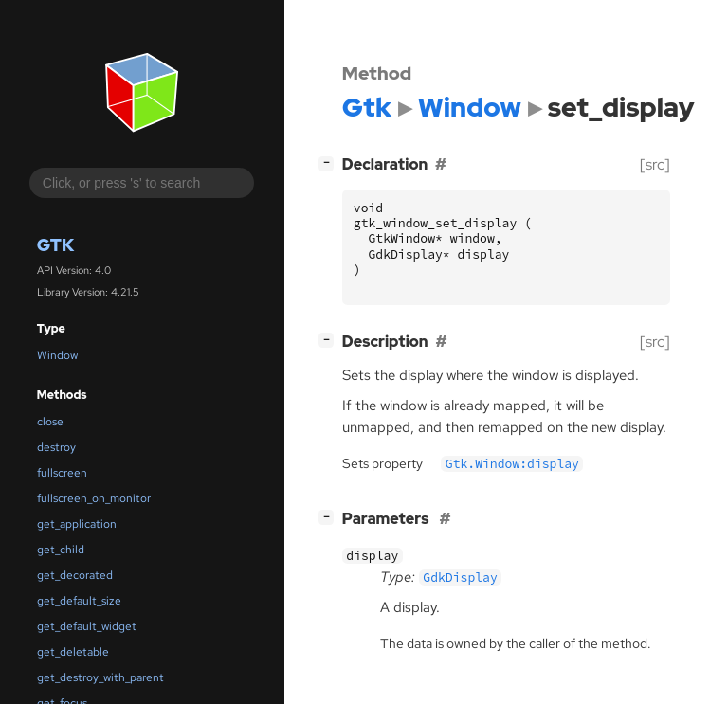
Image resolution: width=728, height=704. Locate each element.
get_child (61, 550)
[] (330, 162)
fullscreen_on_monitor (94, 498)
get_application (77, 524)
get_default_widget (87, 626)
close (50, 422)
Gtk (55, 245)
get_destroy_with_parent (100, 677)
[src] (655, 164)
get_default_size (79, 601)
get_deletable (73, 652)
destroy (56, 447)
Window (57, 355)
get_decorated (75, 575)
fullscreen (62, 473)
